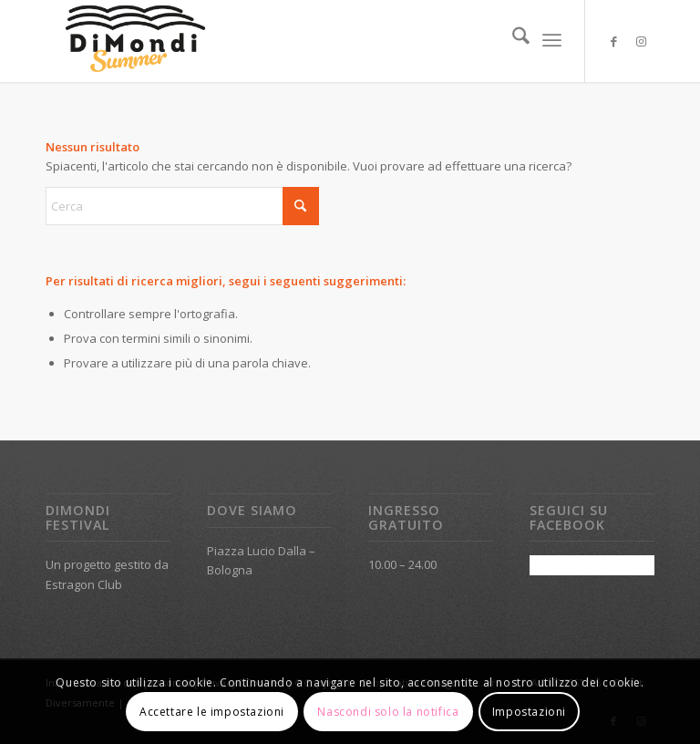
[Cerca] (512, 41)
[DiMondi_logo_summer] (135, 41)
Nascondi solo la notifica (388, 712)
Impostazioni (529, 712)
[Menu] (552, 41)
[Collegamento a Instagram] (641, 41)
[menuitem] (512, 41)
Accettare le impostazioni (212, 712)
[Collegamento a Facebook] (613, 41)
